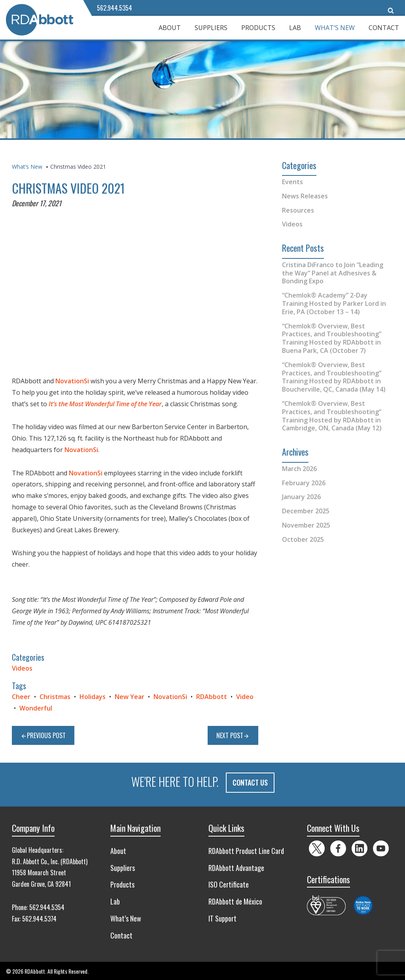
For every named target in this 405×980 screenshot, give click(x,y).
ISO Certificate (229, 884)
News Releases (305, 196)
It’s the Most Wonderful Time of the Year (105, 404)
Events (292, 182)
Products (258, 28)
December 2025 (306, 511)
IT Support (222, 918)
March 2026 (299, 469)
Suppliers (211, 28)
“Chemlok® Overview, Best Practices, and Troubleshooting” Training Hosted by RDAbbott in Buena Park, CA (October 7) (332, 338)
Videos (22, 668)
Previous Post (43, 735)
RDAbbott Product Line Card (246, 850)
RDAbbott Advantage (236, 867)
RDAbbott (212, 697)
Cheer (21, 697)
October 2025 (303, 539)
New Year (130, 697)
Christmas (55, 697)
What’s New (335, 28)
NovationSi (72, 381)
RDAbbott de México (235, 901)
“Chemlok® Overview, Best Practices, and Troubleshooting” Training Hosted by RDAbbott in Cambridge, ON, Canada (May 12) (332, 416)
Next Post (233, 735)
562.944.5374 (39, 918)
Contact (384, 28)
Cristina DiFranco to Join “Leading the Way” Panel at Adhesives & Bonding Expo (333, 273)
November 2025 (306, 525)
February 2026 (304, 483)
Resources (298, 210)
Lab (295, 28)
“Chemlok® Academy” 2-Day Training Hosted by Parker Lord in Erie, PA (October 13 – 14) (334, 303)
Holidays (93, 697)
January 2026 (301, 497)
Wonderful (36, 708)
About (170, 28)
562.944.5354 (114, 8)
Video (245, 697)
